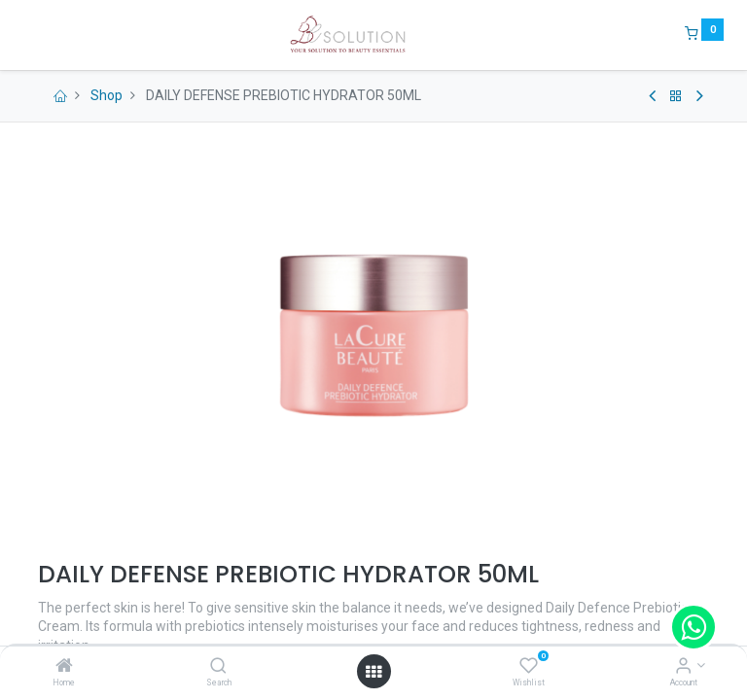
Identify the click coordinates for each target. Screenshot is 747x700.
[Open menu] (373, 672)
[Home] (64, 667)
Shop (107, 95)
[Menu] (24, 35)
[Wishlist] (529, 667)
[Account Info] (683, 667)
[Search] (218, 667)
